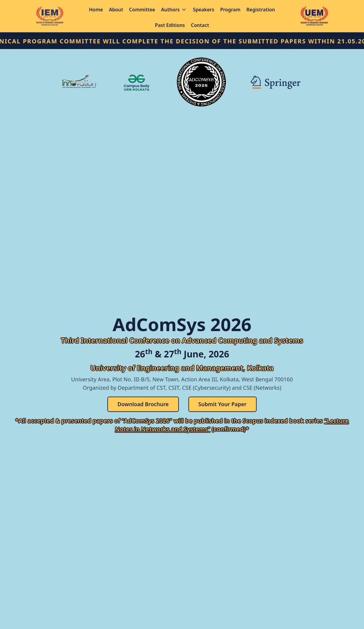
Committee (142, 10)
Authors (174, 10)
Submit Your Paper (223, 404)
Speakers (204, 10)
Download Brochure (143, 404)
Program (230, 10)
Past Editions (170, 25)
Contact (200, 25)
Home (96, 10)
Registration (261, 10)
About (116, 10)
